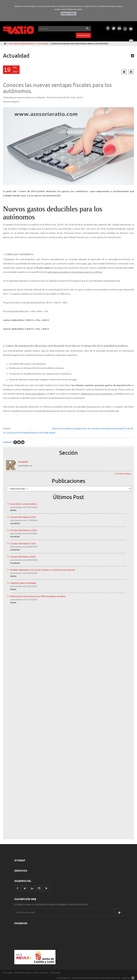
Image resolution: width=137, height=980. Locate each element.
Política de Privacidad (22, 973)
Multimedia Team (113, 978)
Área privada (83, 35)
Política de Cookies (41, 973)
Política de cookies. (75, 9)
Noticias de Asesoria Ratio (22, 44)
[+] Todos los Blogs (123, 474)
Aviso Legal (7, 973)
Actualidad (43, 44)
